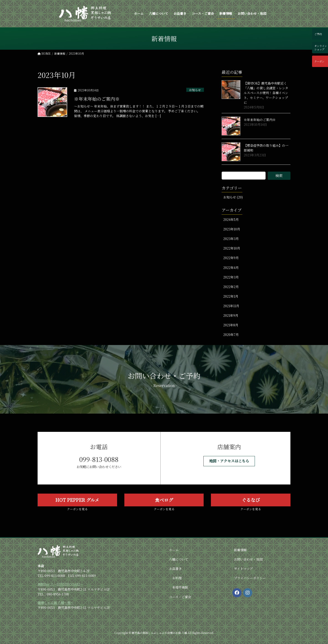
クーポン (319, 61)
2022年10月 (232, 248)
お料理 (177, 578)
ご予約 (318, 34)
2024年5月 (231, 219)
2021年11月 (231, 306)
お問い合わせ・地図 (248, 559)
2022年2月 (231, 287)
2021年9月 (231, 315)
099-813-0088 (99, 459)
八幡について (179, 559)
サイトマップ (243, 569)
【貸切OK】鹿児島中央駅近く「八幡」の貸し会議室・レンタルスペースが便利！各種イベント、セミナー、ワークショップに (266, 93)
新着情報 (240, 550)
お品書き (175, 569)
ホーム (174, 550)
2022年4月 (231, 268)
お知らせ (195, 90)
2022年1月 (231, 296)
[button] (229, 461)
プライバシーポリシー (250, 578)
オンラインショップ (321, 48)
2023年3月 (231, 239)
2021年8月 (231, 325)
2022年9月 (231, 258)
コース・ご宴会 (180, 597)
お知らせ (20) (233, 197)
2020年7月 (231, 335)
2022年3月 (231, 277)
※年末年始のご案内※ (97, 99)
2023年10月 (232, 229)
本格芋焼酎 (180, 587)
